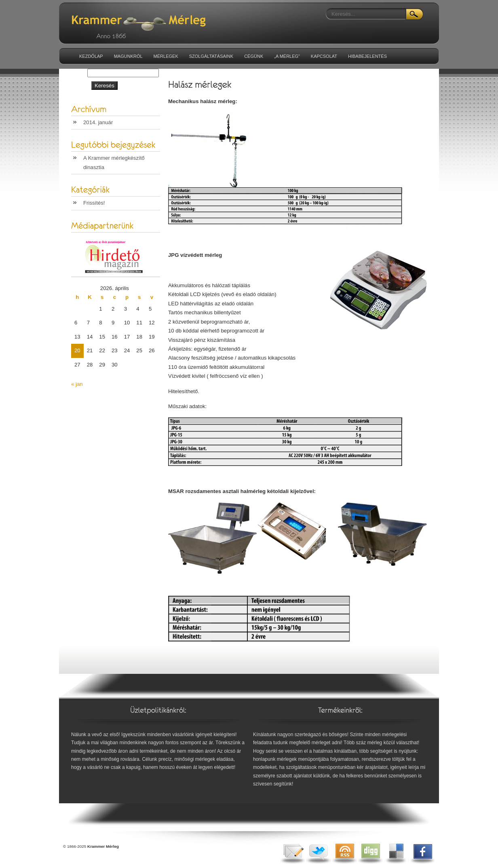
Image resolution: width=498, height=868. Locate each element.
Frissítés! (94, 203)
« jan (77, 384)
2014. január (98, 122)
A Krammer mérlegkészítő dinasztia (114, 162)
